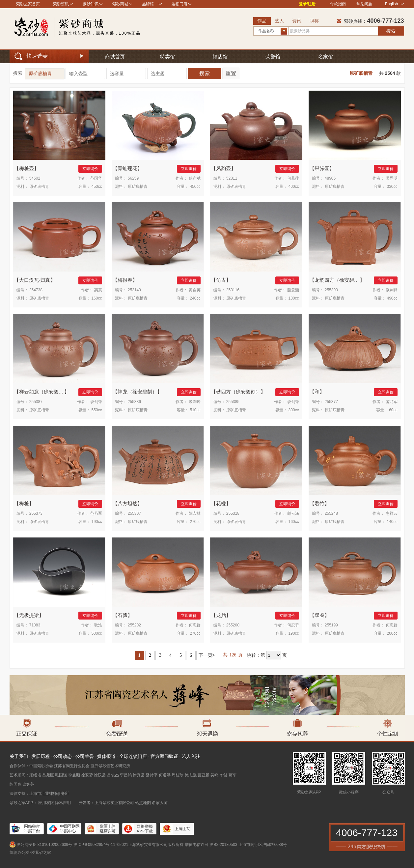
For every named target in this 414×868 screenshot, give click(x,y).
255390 (331, 290)
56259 (133, 178)
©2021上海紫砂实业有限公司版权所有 (150, 845)
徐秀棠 (139, 775)
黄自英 (195, 290)
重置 (231, 73)
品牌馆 (148, 4)
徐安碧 (87, 775)
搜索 (391, 31)
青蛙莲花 (127, 168)
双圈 (319, 615)
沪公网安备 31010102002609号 (44, 845)
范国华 (96, 178)
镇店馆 (220, 57)
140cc (392, 522)
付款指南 (338, 4)
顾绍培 (35, 775)
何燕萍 (293, 178)
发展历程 (41, 756)
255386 (134, 402)
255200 (233, 625)
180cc (293, 298)
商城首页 (115, 57)
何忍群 (195, 625)
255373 (36, 513)
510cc (195, 410)
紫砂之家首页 (28, 4)
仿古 (221, 280)
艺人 (279, 21)
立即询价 (90, 169)
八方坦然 (127, 503)
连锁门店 (179, 4)
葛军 (233, 775)
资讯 (297, 21)
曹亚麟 (204, 775)
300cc (293, 410)
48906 (330, 178)
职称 (314, 21)
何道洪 (165, 775)
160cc (97, 298)
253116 (233, 290)
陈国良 (15, 784)
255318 (233, 513)
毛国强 (61, 775)
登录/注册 (307, 4)
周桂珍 (178, 775)
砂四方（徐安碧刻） (238, 392)
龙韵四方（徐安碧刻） (339, 280)
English (394, 4)
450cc (97, 187)
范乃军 (392, 402)
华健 (224, 775)
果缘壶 (322, 168)
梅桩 (24, 503)
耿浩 (98, 625)
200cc (392, 633)
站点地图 (143, 803)
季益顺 (74, 775)
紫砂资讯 (61, 4)
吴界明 (392, 178)
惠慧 (98, 290)
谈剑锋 (392, 290)
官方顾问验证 (164, 756)
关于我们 (19, 756)
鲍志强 (191, 775)
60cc (393, 410)
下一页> (207, 655)
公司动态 (63, 756)
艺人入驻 (191, 756)
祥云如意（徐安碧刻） (44, 392)
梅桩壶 (27, 168)
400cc (293, 187)
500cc (97, 633)
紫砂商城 (120, 4)
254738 (36, 290)
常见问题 (364, 4)
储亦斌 (195, 178)
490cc (392, 298)
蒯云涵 (293, 290)
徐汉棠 (100, 775)
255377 (331, 402)
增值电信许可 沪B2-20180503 (211, 845)
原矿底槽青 (361, 73)
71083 (35, 625)
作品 (262, 21)
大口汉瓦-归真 (35, 280)
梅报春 (125, 280)
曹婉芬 (28, 784)
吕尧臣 (48, 775)
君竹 (319, 503)
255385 (233, 402)
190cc (97, 522)
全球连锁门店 (133, 756)
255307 (134, 513)
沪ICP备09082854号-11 (94, 845)
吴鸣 (214, 775)
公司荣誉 (85, 756)
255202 (134, 625)
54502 (35, 178)
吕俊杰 (113, 775)
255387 (36, 402)
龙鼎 (221, 615)
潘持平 (152, 775)
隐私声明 (63, 803)
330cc (392, 187)
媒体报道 (106, 756)
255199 (331, 625)
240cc (195, 298)
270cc (195, 522)
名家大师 (160, 803)
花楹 (221, 503)
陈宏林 (195, 513)
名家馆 (326, 57)
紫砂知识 (91, 4)
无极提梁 (29, 615)
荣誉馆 (273, 57)
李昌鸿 (126, 775)
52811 (232, 178)
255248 (331, 513)
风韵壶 (223, 168)
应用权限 (46, 803)
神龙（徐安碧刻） (137, 392)
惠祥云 (392, 513)
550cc (97, 410)
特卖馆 (167, 57)
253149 (134, 290)
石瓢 (123, 615)
